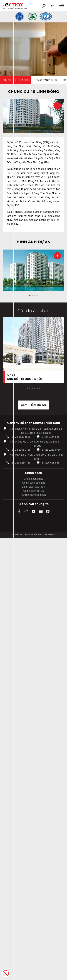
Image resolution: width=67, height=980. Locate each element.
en (52, 6)
